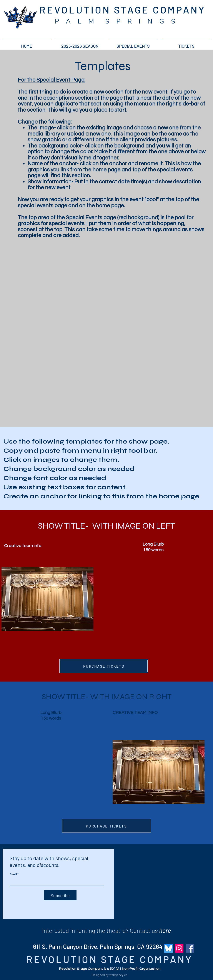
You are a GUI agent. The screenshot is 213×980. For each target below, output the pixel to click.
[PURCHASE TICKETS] (104, 666)
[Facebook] (190, 948)
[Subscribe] (60, 895)
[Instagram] (179, 948)
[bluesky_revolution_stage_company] (169, 948)
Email (13, 874)
